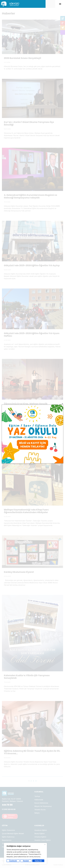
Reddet (26, 861)
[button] (60, 4)
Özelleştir (13, 861)
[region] (25, 853)
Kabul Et (38, 861)
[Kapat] (45, 845)
